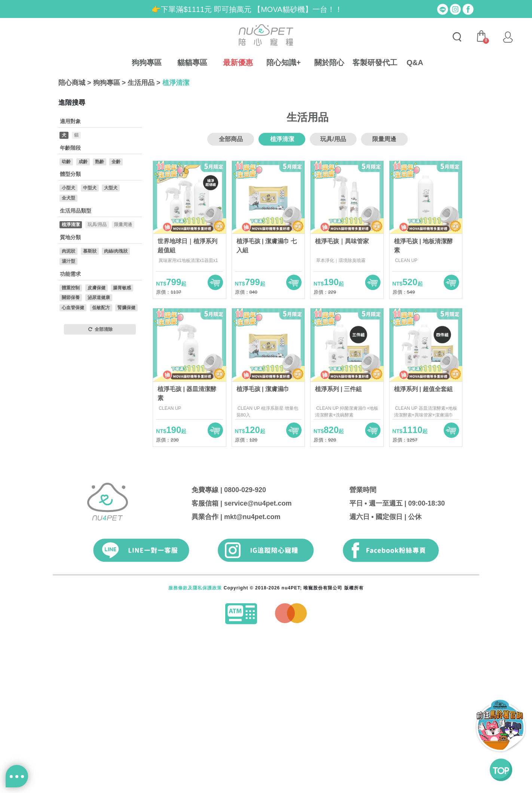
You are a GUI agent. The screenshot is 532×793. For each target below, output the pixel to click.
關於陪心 (329, 62)
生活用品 (141, 83)
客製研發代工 (375, 62)
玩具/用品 (333, 290)
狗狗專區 (147, 62)
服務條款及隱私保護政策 (195, 739)
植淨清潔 (176, 83)
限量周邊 (384, 290)
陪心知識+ (284, 62)
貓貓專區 (192, 62)
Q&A (415, 62)
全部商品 (231, 290)
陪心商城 (72, 83)
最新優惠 (238, 62)
